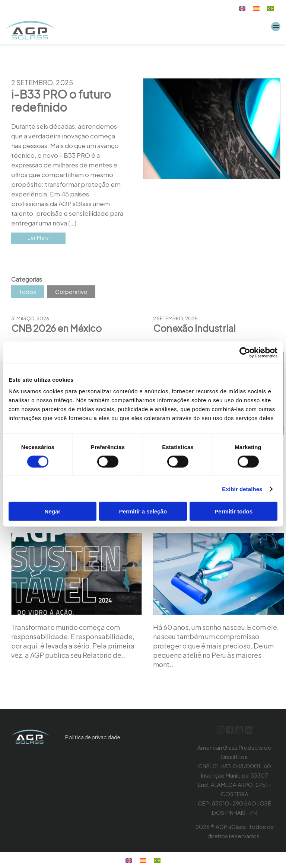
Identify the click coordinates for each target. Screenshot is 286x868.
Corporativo (71, 292)
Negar (53, 511)
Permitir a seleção (143, 511)
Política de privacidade (93, 737)
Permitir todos (233, 511)
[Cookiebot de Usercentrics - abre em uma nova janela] (245, 352)
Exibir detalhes (242, 489)
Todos (28, 292)
